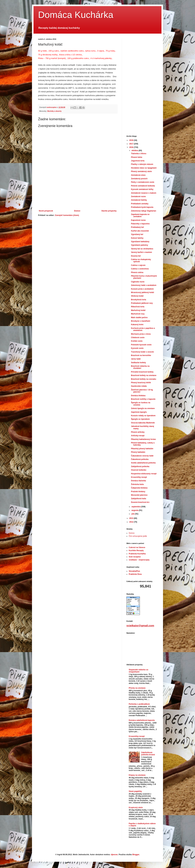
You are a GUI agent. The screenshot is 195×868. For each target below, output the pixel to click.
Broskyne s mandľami (141, 321)
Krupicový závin (136, 807)
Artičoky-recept (138, 436)
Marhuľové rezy (138, 314)
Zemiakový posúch (139, 179)
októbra (135, 150)
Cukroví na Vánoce (137, 547)
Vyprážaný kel (137, 234)
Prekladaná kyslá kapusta (142, 207)
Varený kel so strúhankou (142, 249)
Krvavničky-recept (139, 477)
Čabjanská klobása (139, 488)
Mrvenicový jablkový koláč (143, 292)
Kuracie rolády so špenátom (143, 416)
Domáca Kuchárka (76, 15)
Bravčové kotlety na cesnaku (144, 379)
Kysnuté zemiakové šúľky (142, 189)
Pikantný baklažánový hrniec (144, 439)
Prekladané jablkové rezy (142, 303)
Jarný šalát (136, 359)
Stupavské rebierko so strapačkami (138, 671)
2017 (132, 144)
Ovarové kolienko (139, 470)
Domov (77, 211)
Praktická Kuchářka (137, 554)
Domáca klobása (138, 396)
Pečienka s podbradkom (139, 704)
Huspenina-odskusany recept (144, 474)
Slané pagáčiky (135, 791)
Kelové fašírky (137, 238)
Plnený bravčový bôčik (141, 383)
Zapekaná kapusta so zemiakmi (140, 215)
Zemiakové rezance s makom (144, 193)
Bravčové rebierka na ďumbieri (140, 367)
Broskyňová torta (139, 300)
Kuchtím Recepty (136, 551)
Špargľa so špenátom (140, 419)
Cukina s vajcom (138, 265)
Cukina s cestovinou (140, 269)
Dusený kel (136, 256)
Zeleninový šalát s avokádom (144, 285)
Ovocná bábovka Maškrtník (143, 423)
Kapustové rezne (138, 220)
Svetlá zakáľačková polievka (143, 463)
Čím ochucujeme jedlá (138, 536)
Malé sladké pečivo (139, 317)
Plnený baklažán (138, 452)
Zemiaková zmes (138, 175)
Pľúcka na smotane (137, 688)
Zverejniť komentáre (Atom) (67, 215)
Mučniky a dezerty (54, 111)
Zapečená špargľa (139, 412)
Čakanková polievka (140, 459)
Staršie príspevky (109, 211)
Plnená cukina (137, 272)
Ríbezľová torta (138, 307)
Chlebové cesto (138, 338)
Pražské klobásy (138, 492)
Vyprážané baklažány (140, 242)
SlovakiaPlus (134, 571)
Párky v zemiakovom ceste (143, 182)
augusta (135, 510)
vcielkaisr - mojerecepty (139, 560)
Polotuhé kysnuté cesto (141, 345)
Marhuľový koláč (138, 310)
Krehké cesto (137, 341)
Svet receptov (135, 557)
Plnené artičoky (138, 432)
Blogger (136, 855)
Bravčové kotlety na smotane (144, 375)
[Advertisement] (78, 201)
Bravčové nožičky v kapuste (143, 399)
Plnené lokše (137, 157)
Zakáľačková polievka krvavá (148, 754)
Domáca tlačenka (138, 481)
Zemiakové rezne (138, 196)
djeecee (114, 855)
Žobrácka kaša (137, 484)
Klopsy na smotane (137, 775)
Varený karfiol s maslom (141, 252)
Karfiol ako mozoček (140, 231)
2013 (132, 518)
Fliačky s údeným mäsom (142, 164)
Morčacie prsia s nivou (141, 334)
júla (133, 514)
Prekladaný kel (137, 227)
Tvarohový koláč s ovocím (142, 352)
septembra (136, 507)
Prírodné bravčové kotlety (142, 372)
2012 (132, 522)
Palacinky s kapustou (140, 224)
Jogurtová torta (138, 161)
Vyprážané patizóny (140, 245)
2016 (132, 147)
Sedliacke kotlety (138, 363)
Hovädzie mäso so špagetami (144, 168)
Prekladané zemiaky (140, 204)
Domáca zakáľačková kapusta (142, 720)
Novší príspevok (46, 211)
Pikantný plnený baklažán (142, 449)
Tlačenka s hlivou (139, 154)
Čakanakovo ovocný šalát (142, 456)
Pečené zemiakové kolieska (143, 186)
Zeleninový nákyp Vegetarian (144, 211)
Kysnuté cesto (137, 348)
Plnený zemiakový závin (141, 171)
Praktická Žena (135, 574)
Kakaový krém (137, 325)
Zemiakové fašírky (139, 200)
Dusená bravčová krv (140, 502)
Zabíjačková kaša (139, 499)
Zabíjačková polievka (140, 466)
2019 (132, 140)
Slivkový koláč (137, 296)
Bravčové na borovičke (141, 355)
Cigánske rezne (138, 282)
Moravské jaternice (139, 495)
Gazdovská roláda (139, 386)
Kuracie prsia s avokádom (142, 289)
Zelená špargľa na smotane (143, 408)
